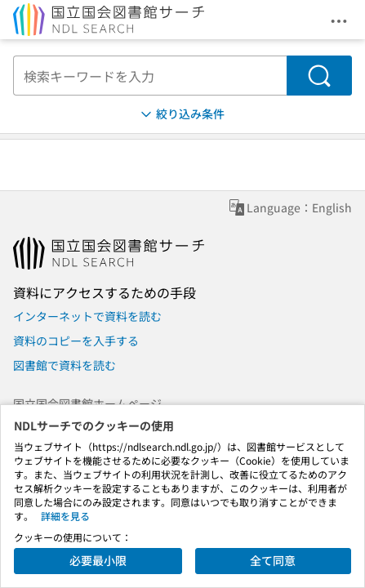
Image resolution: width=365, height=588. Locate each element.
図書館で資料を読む (65, 365)
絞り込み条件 (181, 114)
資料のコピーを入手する (76, 341)
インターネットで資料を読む (87, 316)
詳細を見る (65, 516)
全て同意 (273, 560)
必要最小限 (98, 560)
